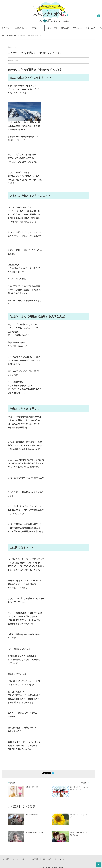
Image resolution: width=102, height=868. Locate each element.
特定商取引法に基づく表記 (40, 858)
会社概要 (6, 858)
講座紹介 (35, 28)
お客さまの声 (91, 28)
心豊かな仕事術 (52, 28)
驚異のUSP (65, 28)
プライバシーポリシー (20, 858)
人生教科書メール (21, 28)
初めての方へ (7, 28)
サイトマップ (58, 858)
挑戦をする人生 (12, 36)
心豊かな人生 (77, 28)
